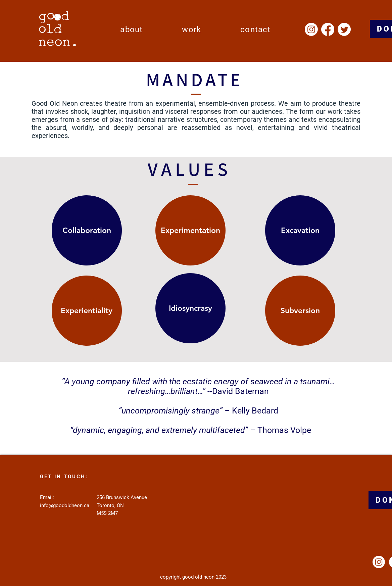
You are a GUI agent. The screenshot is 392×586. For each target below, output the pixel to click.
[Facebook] (328, 29)
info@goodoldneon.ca (65, 505)
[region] (89, 234)
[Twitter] (344, 29)
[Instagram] (311, 29)
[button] (132, 30)
